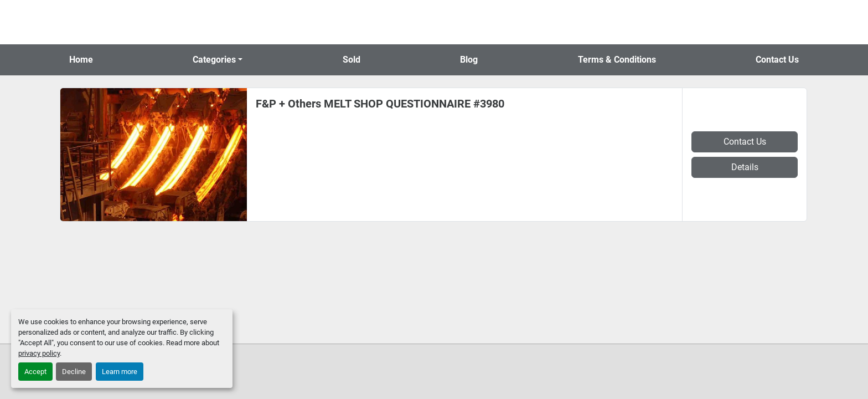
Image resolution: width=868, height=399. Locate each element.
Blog (469, 60)
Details (745, 167)
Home (81, 60)
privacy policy (39, 353)
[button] (218, 60)
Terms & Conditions (617, 60)
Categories (214, 60)
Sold (352, 60)
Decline (74, 372)
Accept (35, 372)
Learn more (120, 372)
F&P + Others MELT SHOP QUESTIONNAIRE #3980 (380, 104)
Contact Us (777, 60)
